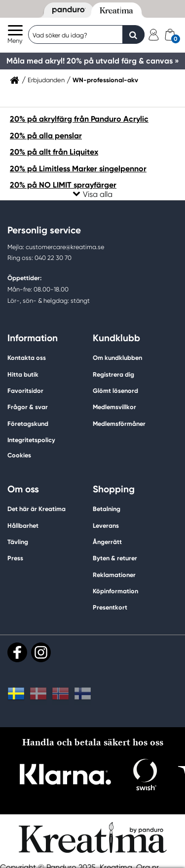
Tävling (18, 542)
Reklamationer (114, 575)
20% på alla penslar (46, 136)
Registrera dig (113, 374)
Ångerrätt (107, 542)
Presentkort (110, 607)
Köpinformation (115, 591)
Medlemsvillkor (114, 407)
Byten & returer (115, 558)
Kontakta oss (27, 358)
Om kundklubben (117, 358)
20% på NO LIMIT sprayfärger (63, 185)
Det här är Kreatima (37, 509)
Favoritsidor (25, 391)
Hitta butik (23, 374)
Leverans (106, 526)
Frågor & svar (28, 407)
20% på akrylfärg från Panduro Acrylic (79, 119)
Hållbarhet (23, 526)
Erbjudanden (46, 80)
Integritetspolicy (31, 440)
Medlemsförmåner (119, 424)
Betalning (107, 509)
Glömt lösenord (115, 391)
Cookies (19, 455)
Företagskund (28, 424)
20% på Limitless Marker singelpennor (78, 169)
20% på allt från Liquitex (54, 152)
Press (15, 558)
